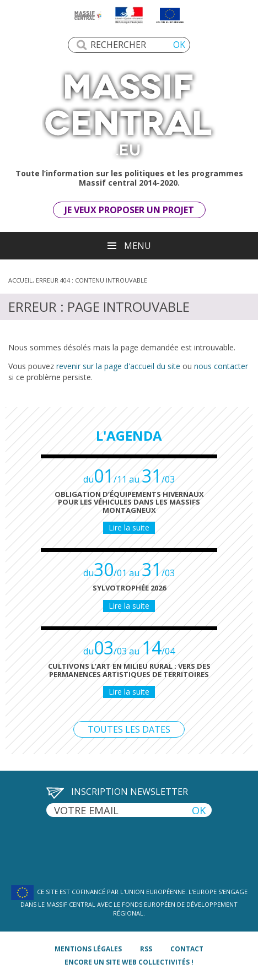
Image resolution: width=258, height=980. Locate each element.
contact (187, 949)
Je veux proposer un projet (129, 210)
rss (146, 949)
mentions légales (88, 949)
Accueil (20, 280)
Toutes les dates (129, 729)
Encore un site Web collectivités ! (129, 962)
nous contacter (221, 366)
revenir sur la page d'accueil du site (118, 366)
